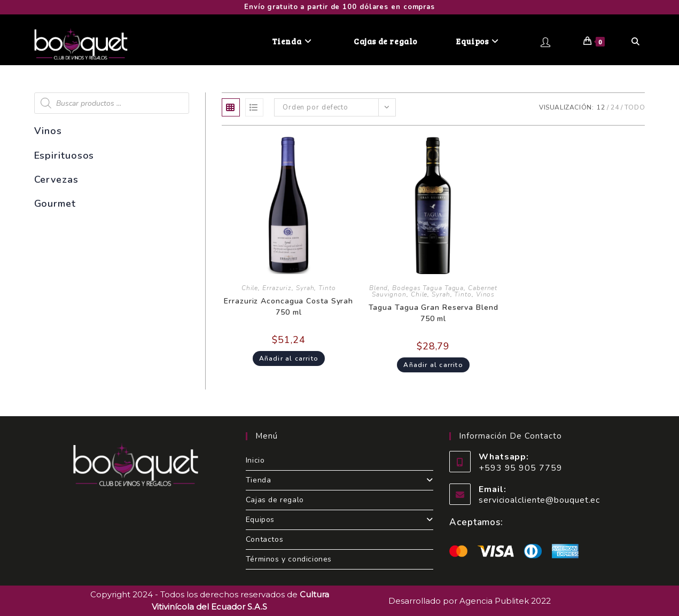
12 (601, 107)
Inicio (255, 460)
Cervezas (56, 180)
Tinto (327, 288)
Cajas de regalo (275, 500)
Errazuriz (277, 288)
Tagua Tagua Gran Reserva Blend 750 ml (434, 313)
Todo (635, 107)
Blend (379, 288)
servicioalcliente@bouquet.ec (539, 500)
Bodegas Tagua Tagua (428, 288)
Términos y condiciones (289, 559)
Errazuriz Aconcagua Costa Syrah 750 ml (288, 307)
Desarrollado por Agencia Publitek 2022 (470, 601)
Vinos (486, 294)
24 (615, 107)
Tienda (339, 480)
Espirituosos (64, 155)
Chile (250, 288)
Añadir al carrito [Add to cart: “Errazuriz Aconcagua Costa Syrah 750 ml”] (289, 358)
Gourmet (55, 204)
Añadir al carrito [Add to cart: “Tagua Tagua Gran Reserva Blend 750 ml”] (433, 365)
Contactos (264, 539)
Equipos (339, 520)
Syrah (305, 288)
